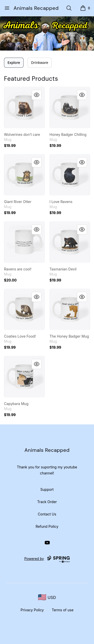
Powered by (47, 559)
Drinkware (40, 63)
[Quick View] (37, 95)
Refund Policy (47, 526)
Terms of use (63, 610)
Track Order (47, 502)
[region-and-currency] (47, 597)
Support (47, 489)
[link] (24, 107)
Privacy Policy (32, 610)
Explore (14, 63)
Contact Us (47, 514)
